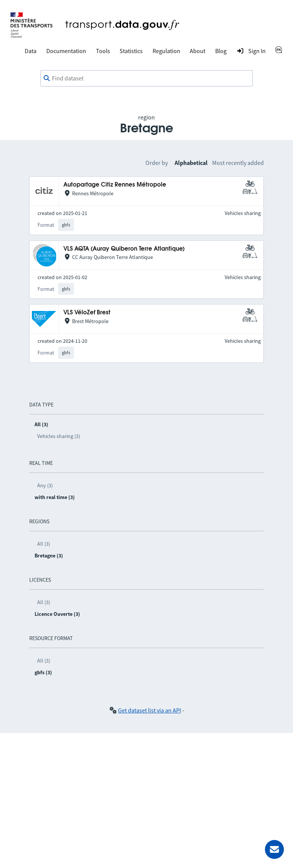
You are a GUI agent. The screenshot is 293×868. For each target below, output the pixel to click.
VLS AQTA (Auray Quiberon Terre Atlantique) (124, 249)
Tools (103, 51)
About (198, 51)
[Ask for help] (274, 849)
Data (31, 51)
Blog (221, 51)
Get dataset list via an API (150, 710)
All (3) (44, 544)
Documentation (66, 51)
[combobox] (146, 78)
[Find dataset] (146, 78)
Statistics (131, 51)
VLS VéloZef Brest (87, 313)
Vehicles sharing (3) (59, 436)
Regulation (166, 51)
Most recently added (238, 163)
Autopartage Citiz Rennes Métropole (115, 185)
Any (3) (45, 485)
